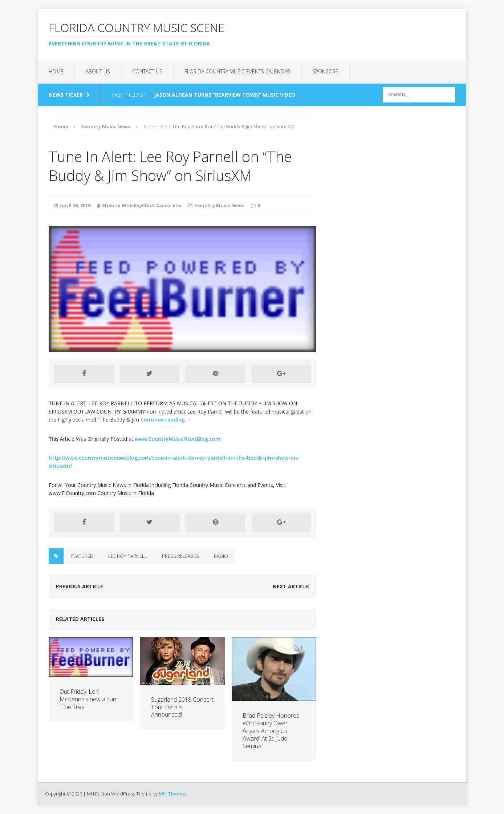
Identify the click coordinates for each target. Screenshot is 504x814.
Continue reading (166, 420)
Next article (291, 586)
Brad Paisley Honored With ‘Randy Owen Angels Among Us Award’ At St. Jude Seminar (271, 731)
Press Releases (180, 556)
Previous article (80, 586)
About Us (98, 71)
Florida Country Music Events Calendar (237, 71)
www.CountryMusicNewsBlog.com (178, 439)
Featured (82, 556)
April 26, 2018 (75, 205)
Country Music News (220, 205)
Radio (221, 556)
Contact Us (147, 71)
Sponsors (325, 71)
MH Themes (172, 794)
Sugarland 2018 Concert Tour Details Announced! (182, 707)
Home (56, 71)
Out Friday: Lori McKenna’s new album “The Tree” (89, 699)
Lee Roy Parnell (128, 556)
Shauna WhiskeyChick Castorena (142, 205)
